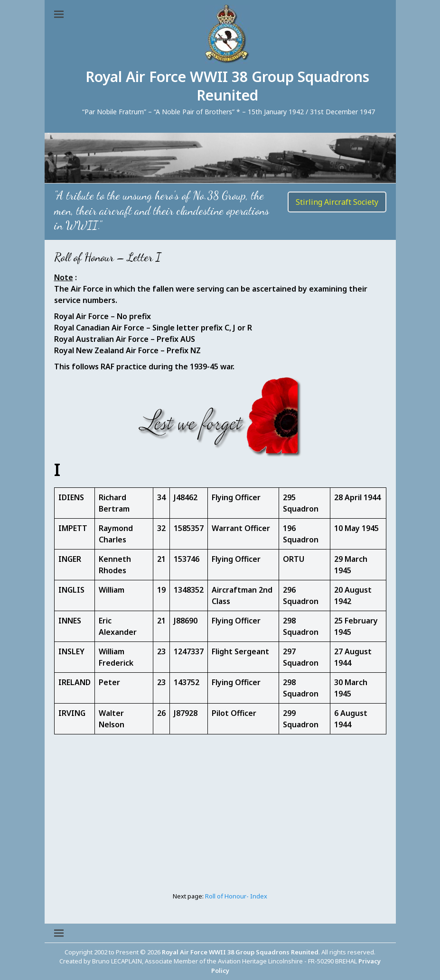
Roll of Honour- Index (236, 896)
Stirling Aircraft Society (337, 202)
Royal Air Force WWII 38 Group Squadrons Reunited (227, 86)
